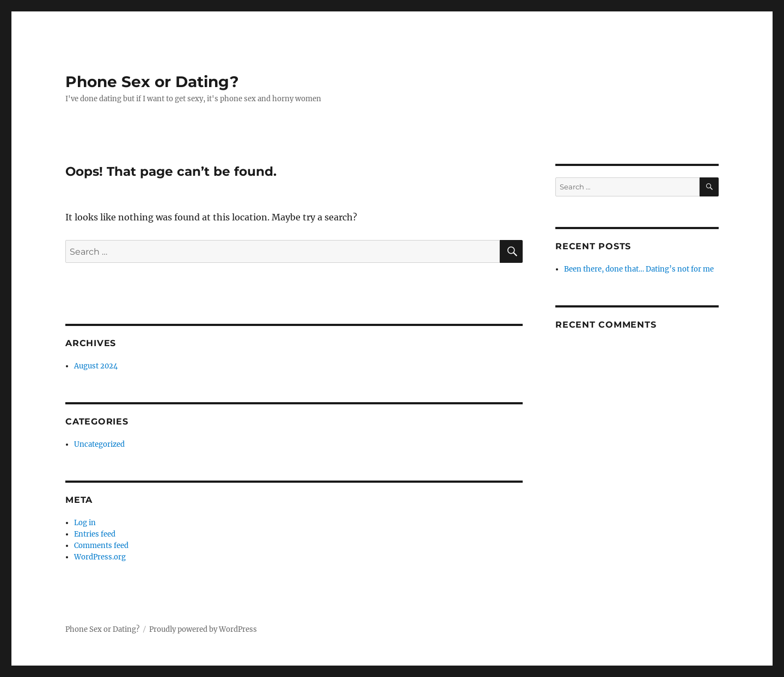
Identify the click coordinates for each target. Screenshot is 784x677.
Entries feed (95, 534)
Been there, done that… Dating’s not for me (639, 269)
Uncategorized (99, 444)
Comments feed (101, 546)
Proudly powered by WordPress (203, 629)
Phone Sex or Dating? (152, 82)
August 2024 (96, 366)
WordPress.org (100, 557)
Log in (85, 523)
